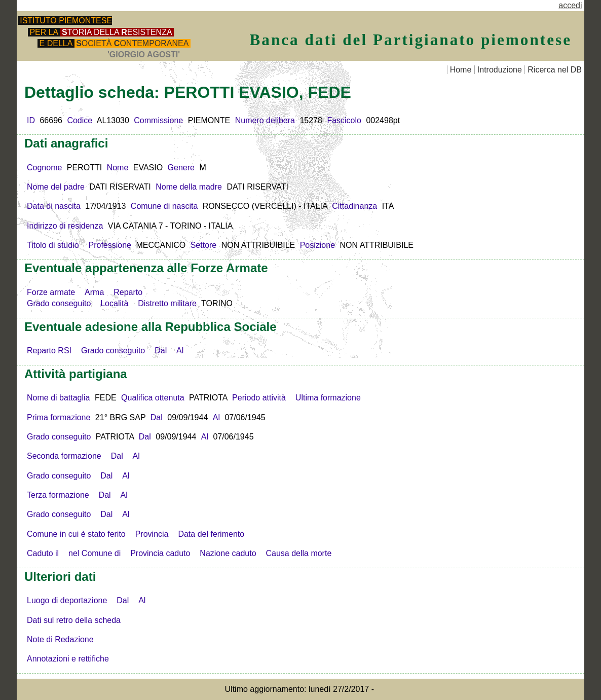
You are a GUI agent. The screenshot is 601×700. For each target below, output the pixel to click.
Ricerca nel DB (555, 70)
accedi (570, 5)
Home (461, 70)
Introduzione (500, 70)
